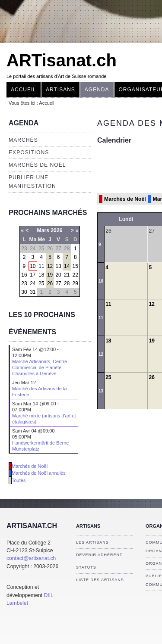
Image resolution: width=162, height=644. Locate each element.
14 (67, 266)
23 (24, 283)
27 (58, 283)
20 (58, 275)
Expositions (29, 152)
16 (24, 275)
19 (50, 275)
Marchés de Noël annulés (39, 473)
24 (33, 283)
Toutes (19, 480)
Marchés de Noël (37, 165)
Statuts (86, 567)
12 (50, 266)
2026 (56, 230)
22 (75, 275)
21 (67, 275)
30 (24, 292)
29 (75, 283)
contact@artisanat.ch (31, 558)
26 (50, 283)
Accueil (24, 90)
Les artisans (92, 542)
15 (75, 266)
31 (33, 292)
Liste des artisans (100, 580)
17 (33, 275)
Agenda (97, 90)
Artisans (60, 90)
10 (33, 266)
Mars (43, 230)
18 (41, 275)
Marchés (23, 140)
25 (41, 283)
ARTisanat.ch (62, 60)
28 (67, 283)
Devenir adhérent (99, 555)
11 (41, 266)
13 (58, 266)
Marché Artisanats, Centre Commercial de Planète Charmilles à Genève (40, 367)
